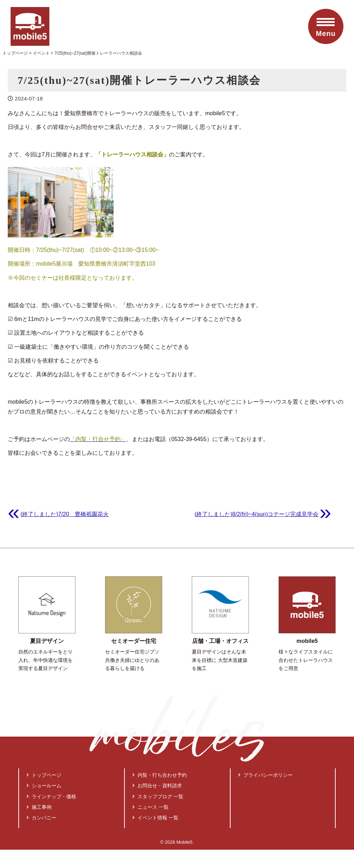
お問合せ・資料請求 (157, 786)
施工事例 (39, 807)
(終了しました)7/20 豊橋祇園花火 (65, 514)
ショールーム (44, 786)
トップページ (44, 775)
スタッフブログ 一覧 (158, 796)
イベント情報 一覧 (155, 818)
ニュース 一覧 (151, 807)
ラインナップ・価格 (51, 796)
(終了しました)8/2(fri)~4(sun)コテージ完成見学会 (257, 514)
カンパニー (42, 818)
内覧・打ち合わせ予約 (160, 775)
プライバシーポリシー (265, 775)
